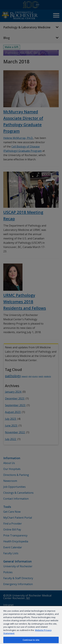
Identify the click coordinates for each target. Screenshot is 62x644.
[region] (31, 625)
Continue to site (31, 640)
